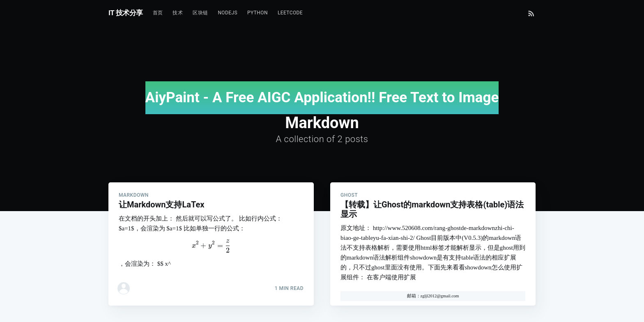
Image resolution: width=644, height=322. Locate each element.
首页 (158, 13)
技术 (178, 13)
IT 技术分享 (126, 13)
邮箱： (414, 296)
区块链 (200, 13)
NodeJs (228, 13)
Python (258, 13)
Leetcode (290, 13)
